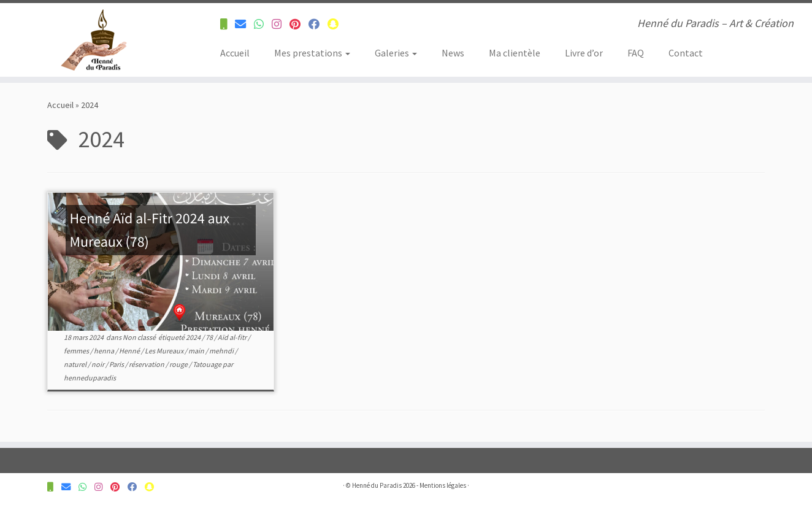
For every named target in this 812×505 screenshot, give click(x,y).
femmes (77, 351)
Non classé (140, 337)
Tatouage (208, 364)
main (197, 351)
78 (210, 337)
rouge (179, 364)
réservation (147, 364)
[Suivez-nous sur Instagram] (281, 24)
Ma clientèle (515, 53)
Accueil (235, 53)
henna (105, 351)
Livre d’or (584, 53)
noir (98, 364)
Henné (130, 351)
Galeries (396, 53)
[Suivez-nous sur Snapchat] (337, 24)
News (453, 53)
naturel (76, 364)
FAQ (636, 53)
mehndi (222, 351)
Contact (686, 53)
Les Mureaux (165, 351)
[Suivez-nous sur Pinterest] (299, 24)
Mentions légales (443, 485)
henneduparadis (90, 378)
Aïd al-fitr (233, 337)
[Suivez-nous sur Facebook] (318, 24)
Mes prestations (312, 53)
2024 (194, 337)
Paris (117, 364)
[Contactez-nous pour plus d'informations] (228, 24)
